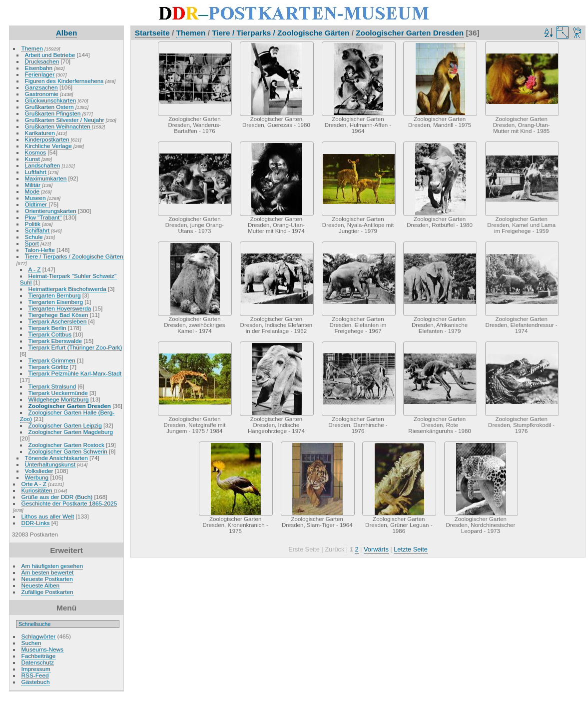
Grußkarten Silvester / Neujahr (65, 120)
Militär (33, 185)
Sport (32, 243)
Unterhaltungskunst (50, 464)
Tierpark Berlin (47, 328)
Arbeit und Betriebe (50, 55)
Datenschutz (38, 662)
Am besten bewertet (48, 572)
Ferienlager (40, 74)
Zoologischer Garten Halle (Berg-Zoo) (67, 415)
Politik (33, 224)
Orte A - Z (34, 484)
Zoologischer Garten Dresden (70, 406)
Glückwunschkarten (51, 100)
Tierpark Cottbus (50, 334)
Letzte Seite (411, 549)
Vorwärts (376, 549)
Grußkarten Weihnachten (58, 126)
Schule (34, 237)
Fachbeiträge (39, 656)
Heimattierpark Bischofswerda (67, 289)
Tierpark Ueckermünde (58, 393)
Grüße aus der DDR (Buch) (57, 497)
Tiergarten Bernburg (55, 295)
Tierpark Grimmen (52, 360)
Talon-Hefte (40, 250)
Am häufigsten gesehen (52, 566)
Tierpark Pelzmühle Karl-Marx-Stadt (75, 373)
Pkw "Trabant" (43, 217)
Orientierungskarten (51, 211)
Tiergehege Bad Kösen (58, 315)
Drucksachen (42, 61)
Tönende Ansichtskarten (56, 458)
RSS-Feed (35, 675)
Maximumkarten (46, 178)
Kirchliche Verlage (48, 146)
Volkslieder (39, 471)
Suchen (31, 643)
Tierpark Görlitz (48, 367)
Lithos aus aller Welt (48, 516)
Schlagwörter (39, 636)
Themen (32, 48)
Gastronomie (42, 94)
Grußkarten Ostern (49, 107)
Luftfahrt (36, 172)
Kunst (32, 159)
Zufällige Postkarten (47, 592)
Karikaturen (40, 133)
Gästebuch (36, 682)
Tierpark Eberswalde (55, 341)
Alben (67, 33)
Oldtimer (37, 204)
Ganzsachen (41, 87)
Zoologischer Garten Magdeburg (71, 432)
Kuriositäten (38, 490)
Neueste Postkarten (47, 579)
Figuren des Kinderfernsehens (64, 81)
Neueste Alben (41, 585)
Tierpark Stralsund (52, 386)
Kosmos (36, 152)
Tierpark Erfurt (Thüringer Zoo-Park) (75, 347)
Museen (35, 198)
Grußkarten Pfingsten (53, 113)
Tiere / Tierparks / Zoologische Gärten (74, 256)
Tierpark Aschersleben (58, 321)
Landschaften (43, 165)
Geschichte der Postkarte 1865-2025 (69, 503)
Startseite (152, 33)
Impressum (36, 669)
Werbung (37, 477)
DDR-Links (36, 523)
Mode (32, 191)
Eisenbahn (39, 68)
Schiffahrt (37, 230)
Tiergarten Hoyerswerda (60, 308)
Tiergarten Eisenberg (56, 302)
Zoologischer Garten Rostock (66, 445)
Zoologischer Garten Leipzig (65, 425)
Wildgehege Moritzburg (59, 399)
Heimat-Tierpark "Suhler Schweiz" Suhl (68, 279)
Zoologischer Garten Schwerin (68, 451)
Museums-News (42, 649)
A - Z (35, 269)
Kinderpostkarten (47, 139)
